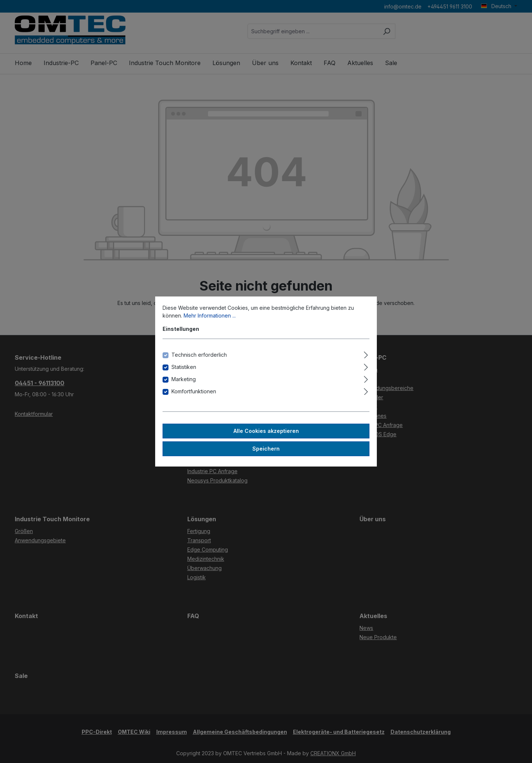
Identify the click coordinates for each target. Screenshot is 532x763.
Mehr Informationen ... (210, 316)
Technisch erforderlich (199, 355)
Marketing (184, 379)
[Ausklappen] (366, 354)
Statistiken (184, 367)
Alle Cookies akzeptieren (266, 431)
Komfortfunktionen (194, 391)
